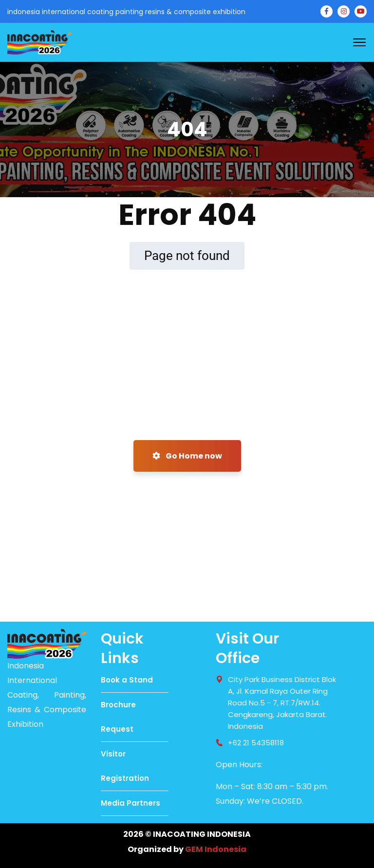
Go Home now (187, 456)
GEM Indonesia (216, 849)
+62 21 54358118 (256, 743)
